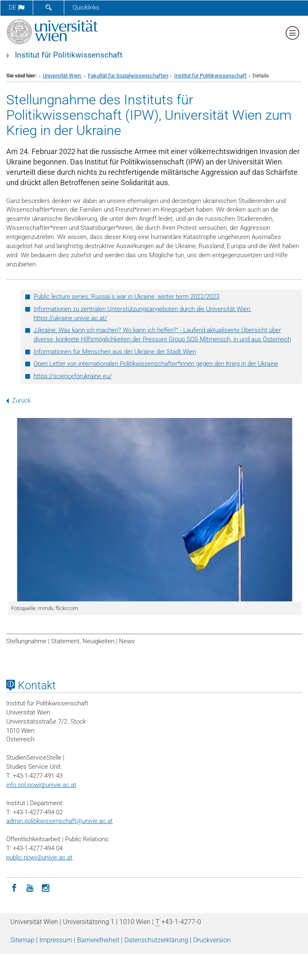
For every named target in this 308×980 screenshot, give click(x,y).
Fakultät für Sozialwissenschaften (128, 76)
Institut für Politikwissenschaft (69, 55)
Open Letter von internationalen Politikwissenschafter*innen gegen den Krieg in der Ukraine (156, 364)
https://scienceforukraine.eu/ (73, 376)
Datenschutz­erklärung (156, 940)
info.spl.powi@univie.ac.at (41, 785)
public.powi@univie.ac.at (39, 857)
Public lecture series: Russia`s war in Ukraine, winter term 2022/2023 (126, 297)
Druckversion (212, 940)
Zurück (18, 401)
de (17, 7)
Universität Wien (62, 76)
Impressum (56, 940)
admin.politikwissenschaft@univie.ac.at (59, 821)
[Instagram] (46, 887)
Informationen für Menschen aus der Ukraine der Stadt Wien (115, 352)
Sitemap (22, 940)
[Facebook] (14, 887)
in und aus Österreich (262, 339)
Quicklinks (86, 7)
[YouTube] (30, 887)
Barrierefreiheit (98, 940)
